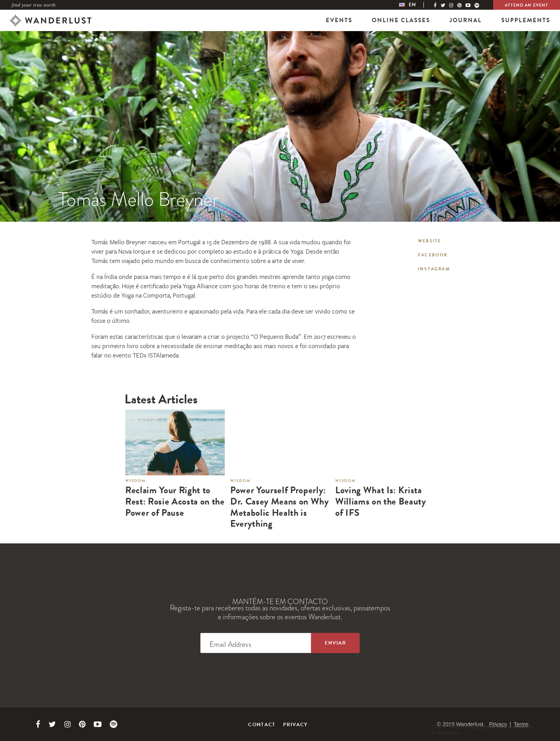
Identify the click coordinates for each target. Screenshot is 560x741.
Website (430, 241)
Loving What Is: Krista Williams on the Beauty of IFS (381, 501)
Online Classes (401, 20)
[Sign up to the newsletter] (335, 643)
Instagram (434, 269)
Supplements (526, 20)
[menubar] (415, 5)
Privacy (296, 725)
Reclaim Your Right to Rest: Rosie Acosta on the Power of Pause (175, 501)
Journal (466, 20)
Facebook (433, 255)
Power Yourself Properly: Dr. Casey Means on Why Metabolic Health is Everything (280, 507)
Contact (262, 725)
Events (339, 20)
